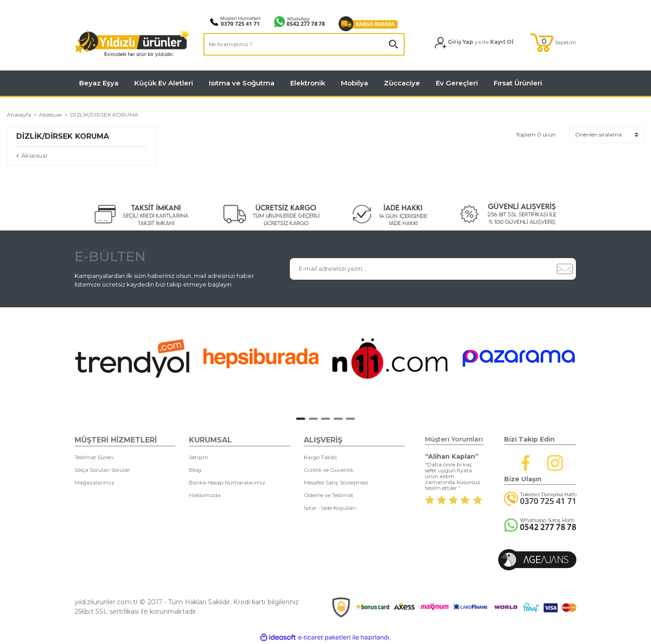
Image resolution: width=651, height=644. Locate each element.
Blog (195, 470)
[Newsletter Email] (422, 269)
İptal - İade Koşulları (330, 508)
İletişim (199, 457)
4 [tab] (338, 419)
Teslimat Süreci (94, 457)
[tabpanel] (132, 358)
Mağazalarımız (94, 482)
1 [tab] (301, 419)
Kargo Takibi (320, 457)
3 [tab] (325, 419)
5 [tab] (350, 419)
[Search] (304, 44)
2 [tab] (313, 419)
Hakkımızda (205, 495)
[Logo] (132, 43)
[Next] (590, 361)
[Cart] (553, 43)
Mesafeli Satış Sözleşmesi (336, 482)
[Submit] (565, 269)
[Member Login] (474, 43)
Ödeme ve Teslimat (329, 495)
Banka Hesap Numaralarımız (227, 482)
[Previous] (66, 361)
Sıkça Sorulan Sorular (102, 470)
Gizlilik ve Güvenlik (329, 470)
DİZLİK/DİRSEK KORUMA (104, 115)
